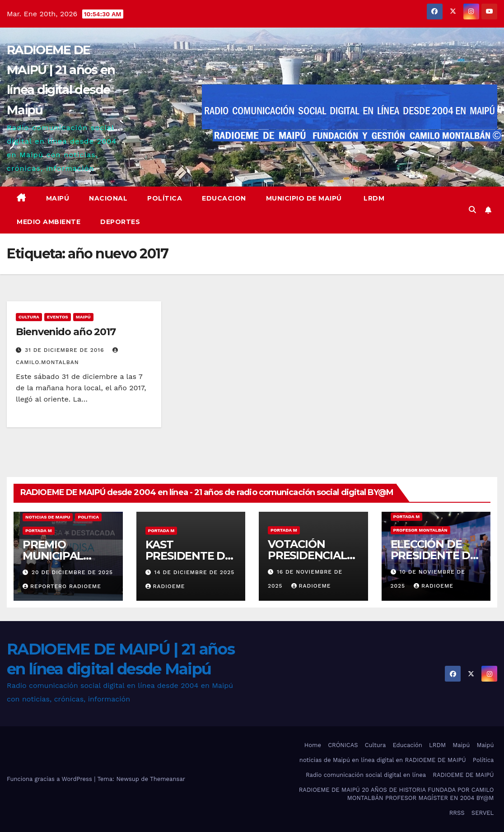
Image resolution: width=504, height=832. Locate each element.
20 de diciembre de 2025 (72, 572)
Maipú (58, 198)
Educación (407, 745)
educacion (224, 198)
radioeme (165, 586)
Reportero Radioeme (62, 586)
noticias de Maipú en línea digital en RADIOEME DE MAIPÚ (383, 760)
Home (313, 745)
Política (165, 198)
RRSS (457, 813)
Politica (88, 517)
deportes (120, 222)
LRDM (373, 198)
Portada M (39, 531)
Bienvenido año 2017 (66, 332)
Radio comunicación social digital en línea (366, 775)
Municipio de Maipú (304, 198)
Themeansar (168, 779)
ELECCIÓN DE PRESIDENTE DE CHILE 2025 (434, 555)
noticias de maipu (48, 517)
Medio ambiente (49, 222)
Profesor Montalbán (420, 530)
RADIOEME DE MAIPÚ (463, 775)
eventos (58, 317)
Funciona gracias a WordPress (50, 779)
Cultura (29, 317)
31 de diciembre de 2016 (65, 350)
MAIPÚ (83, 317)
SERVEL (483, 813)
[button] (472, 210)
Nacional (108, 198)
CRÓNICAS (343, 745)
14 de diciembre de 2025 (194, 572)
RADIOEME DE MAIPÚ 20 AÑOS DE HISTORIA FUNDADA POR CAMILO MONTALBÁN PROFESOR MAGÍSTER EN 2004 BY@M (397, 794)
